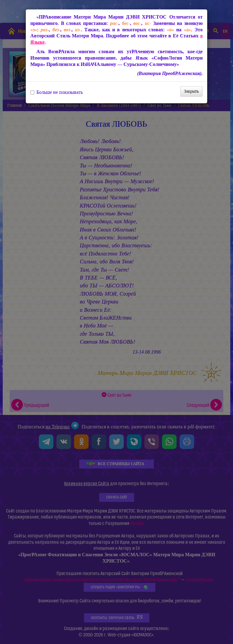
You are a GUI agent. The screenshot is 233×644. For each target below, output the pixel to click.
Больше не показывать (57, 92)
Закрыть (191, 91)
